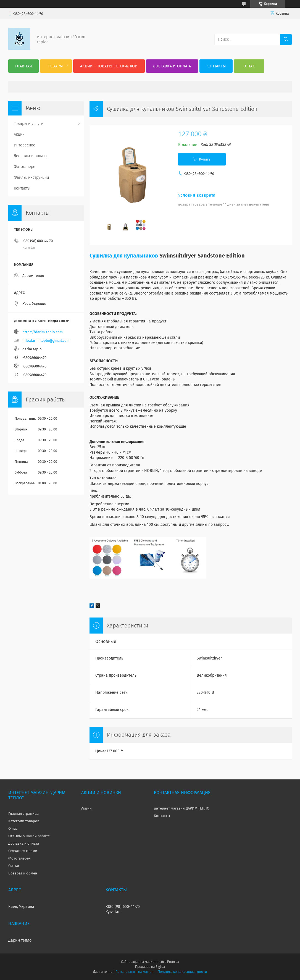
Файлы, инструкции (31, 178)
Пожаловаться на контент (135, 972)
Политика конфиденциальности (182, 972)
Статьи (14, 866)
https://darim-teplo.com (43, 332)
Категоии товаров (24, 821)
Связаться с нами (23, 851)
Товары (55, 66)
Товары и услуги (29, 124)
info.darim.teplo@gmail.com (46, 341)
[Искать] (286, 40)
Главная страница (23, 814)
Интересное (25, 145)
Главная (23, 66)
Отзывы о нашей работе (29, 836)
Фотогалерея (26, 167)
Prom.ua (173, 962)
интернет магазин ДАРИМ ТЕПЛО (182, 808)
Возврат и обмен (23, 873)
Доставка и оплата (172, 66)
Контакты (216, 66)
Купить (205, 159)
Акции (19, 134)
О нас (249, 66)
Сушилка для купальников (124, 256)
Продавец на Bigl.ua (150, 967)
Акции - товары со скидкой (109, 66)
